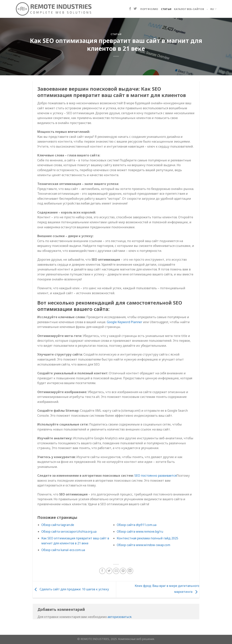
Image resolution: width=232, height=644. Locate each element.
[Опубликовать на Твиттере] (109, 571)
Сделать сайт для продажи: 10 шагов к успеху (71, 589)
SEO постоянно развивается (155, 476)
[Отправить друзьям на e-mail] (116, 571)
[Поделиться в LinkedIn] (130, 571)
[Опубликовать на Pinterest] (123, 571)
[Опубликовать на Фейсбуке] (102, 571)
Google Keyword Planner (125, 322)
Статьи (166, 9)
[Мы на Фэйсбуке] (130, 9)
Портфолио (149, 9)
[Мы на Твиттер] (135, 9)
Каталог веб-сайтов (189, 9)
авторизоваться (119, 617)
